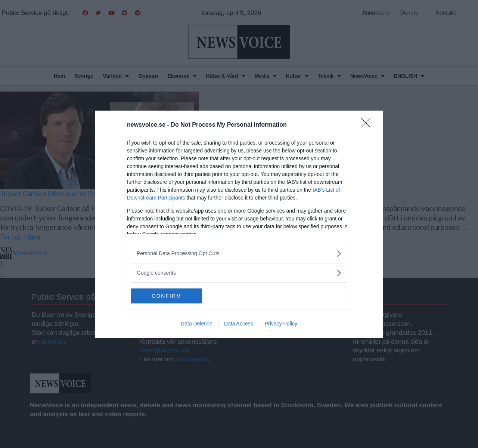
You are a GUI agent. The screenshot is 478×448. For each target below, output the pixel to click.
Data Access (239, 324)
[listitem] (239, 254)
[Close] (368, 125)
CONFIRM (166, 296)
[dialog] (239, 224)
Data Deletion (197, 324)
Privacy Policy (281, 324)
